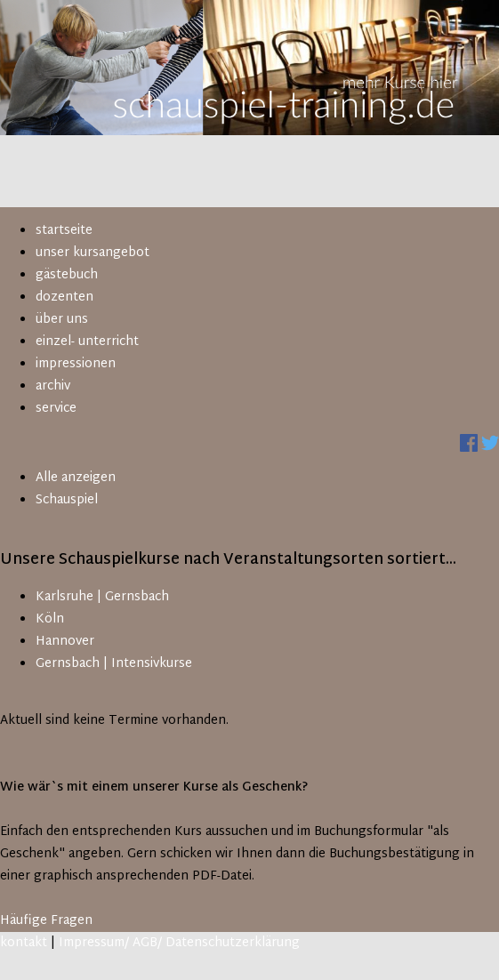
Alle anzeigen (76, 478)
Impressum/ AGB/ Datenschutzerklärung (179, 943)
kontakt (24, 943)
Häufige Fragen (46, 921)
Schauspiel (67, 500)
